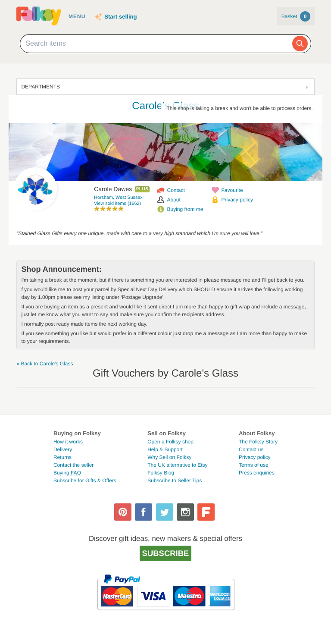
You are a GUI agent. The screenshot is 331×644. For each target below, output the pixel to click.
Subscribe (166, 553)
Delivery (63, 449)
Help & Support (165, 449)
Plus (142, 189)
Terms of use (254, 465)
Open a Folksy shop (170, 442)
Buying (67, 473)
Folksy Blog (161, 473)
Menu (77, 16)
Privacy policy (237, 200)
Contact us (251, 449)
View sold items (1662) (117, 204)
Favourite (232, 190)
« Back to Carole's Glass (45, 364)
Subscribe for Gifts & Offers (85, 481)
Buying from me (185, 209)
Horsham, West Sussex (118, 198)
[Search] (300, 44)
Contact (176, 190)
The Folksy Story (258, 442)
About (174, 200)
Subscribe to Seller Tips (175, 481)
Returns (62, 457)
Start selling (120, 17)
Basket (296, 16)
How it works (68, 442)
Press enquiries (257, 473)
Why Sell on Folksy (169, 457)
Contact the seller (73, 465)
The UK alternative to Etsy (177, 465)
